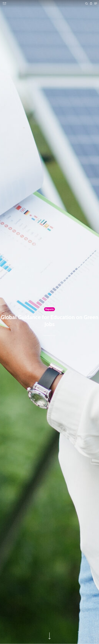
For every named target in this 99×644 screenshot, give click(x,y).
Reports (49, 309)
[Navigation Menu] (96, 3)
